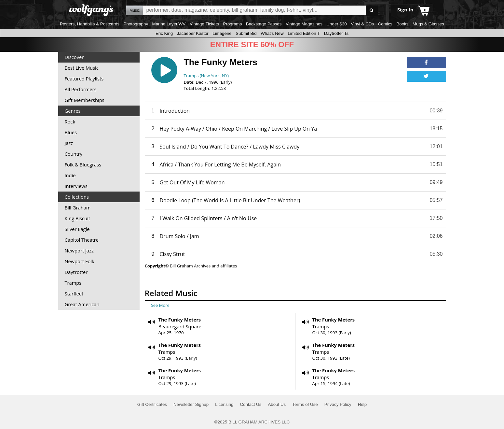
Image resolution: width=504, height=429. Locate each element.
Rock (70, 122)
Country (74, 154)
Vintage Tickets (204, 24)
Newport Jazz (79, 250)
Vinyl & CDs (362, 24)
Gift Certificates (152, 404)
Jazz (69, 143)
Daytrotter (76, 272)
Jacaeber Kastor (193, 33)
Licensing (224, 404)
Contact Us (251, 404)
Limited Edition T (304, 33)
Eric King (164, 33)
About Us (277, 404)
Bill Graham (78, 207)
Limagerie (222, 33)
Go (372, 11)
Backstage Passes (264, 24)
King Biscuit (78, 218)
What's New (272, 33)
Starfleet (74, 293)
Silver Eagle (77, 229)
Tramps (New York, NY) (206, 76)
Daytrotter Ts (336, 33)
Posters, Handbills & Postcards (90, 24)
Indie (70, 175)
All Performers (81, 89)
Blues (71, 132)
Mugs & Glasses (428, 24)
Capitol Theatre (82, 240)
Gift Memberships (85, 100)
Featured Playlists (84, 79)
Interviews (76, 186)
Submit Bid (246, 33)
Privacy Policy (338, 404)
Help (362, 404)
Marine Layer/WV (169, 24)
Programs (233, 24)
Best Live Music (82, 68)
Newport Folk (80, 261)
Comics (385, 24)
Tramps (73, 283)
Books (402, 24)
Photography (136, 24)
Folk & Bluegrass (83, 164)
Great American (82, 304)
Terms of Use (305, 404)
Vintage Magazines (304, 24)
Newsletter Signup (191, 404)
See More (160, 305)
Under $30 (336, 24)
